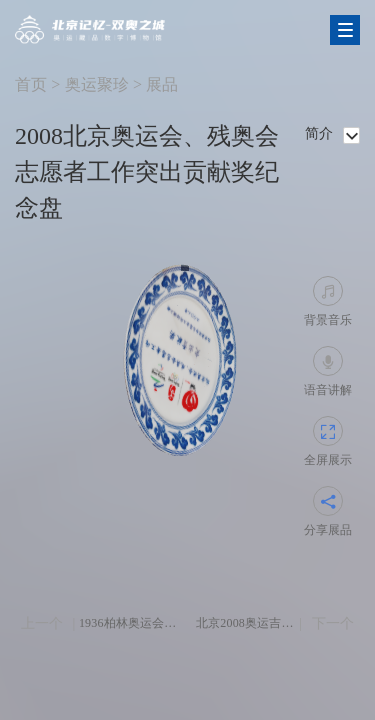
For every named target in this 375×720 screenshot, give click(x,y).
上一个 (42, 623)
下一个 (333, 623)
